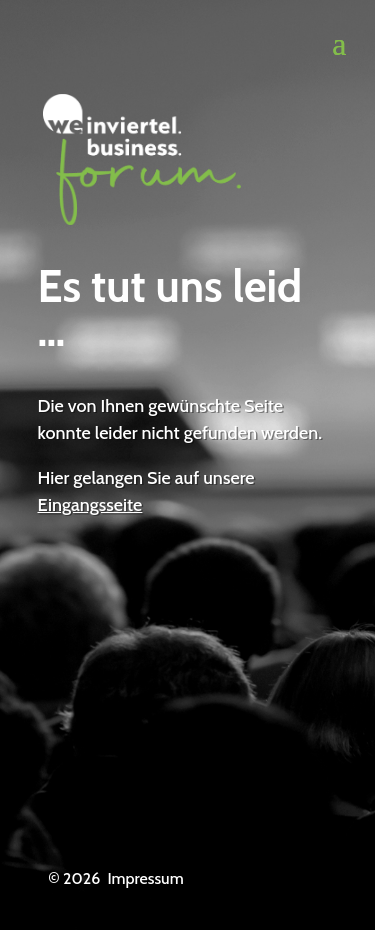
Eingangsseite (90, 505)
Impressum (145, 878)
